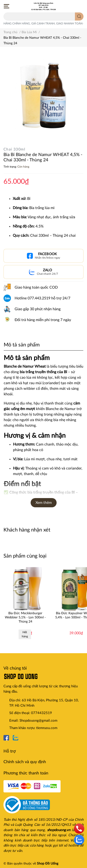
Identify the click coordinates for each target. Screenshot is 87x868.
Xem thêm (44, 503)
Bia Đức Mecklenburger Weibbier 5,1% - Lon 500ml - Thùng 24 (25, 617)
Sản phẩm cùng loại (25, 556)
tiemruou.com (47, 728)
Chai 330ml (14, 149)
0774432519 (42, 713)
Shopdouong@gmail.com (38, 721)
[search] (79, 16)
